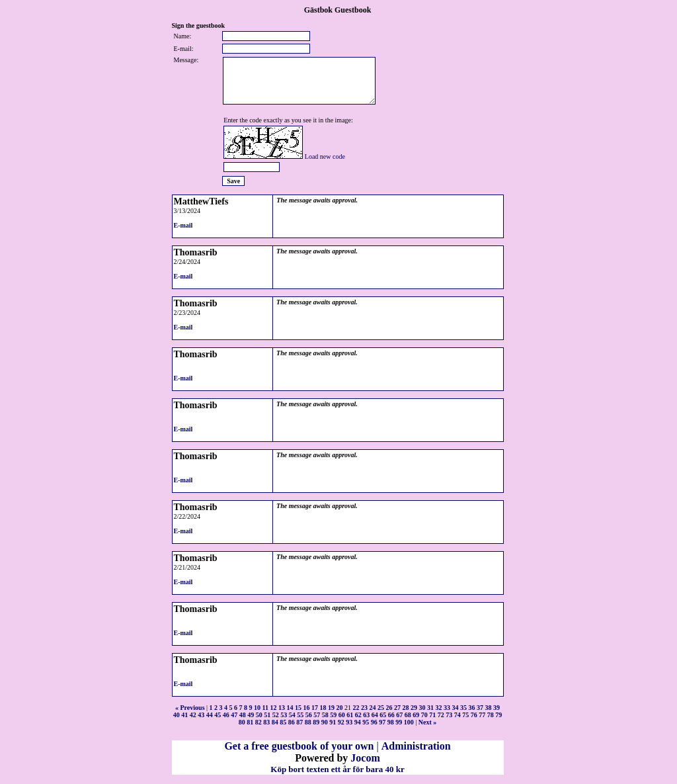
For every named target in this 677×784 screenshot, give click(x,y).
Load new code (325, 156)
